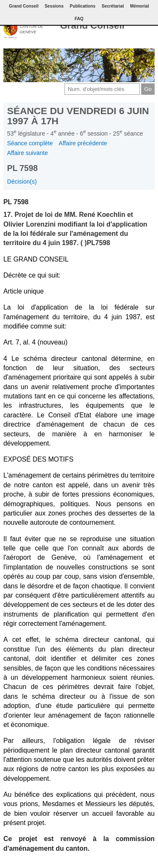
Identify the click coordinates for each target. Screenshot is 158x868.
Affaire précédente (83, 143)
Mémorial (140, 6)
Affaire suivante (28, 153)
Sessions (54, 6)
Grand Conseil (92, 25)
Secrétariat (113, 6)
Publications (83, 6)
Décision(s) (22, 182)
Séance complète (30, 143)
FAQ (79, 19)
